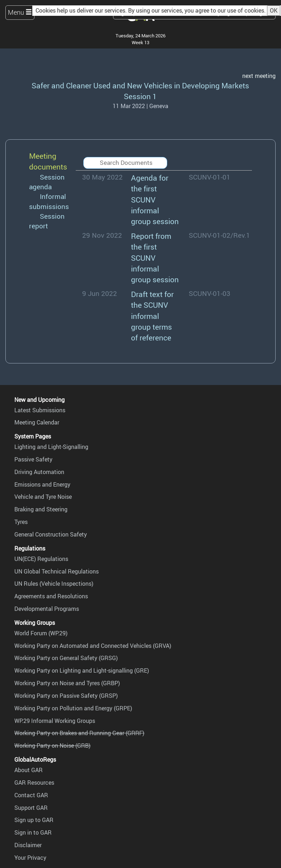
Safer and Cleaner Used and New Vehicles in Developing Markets (140, 85)
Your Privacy (30, 858)
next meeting (259, 76)
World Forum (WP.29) (41, 633)
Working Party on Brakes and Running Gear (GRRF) (79, 733)
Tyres (21, 522)
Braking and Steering (41, 509)
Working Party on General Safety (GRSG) (66, 658)
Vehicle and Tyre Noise (43, 497)
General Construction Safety (51, 534)
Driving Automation (39, 472)
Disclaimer (28, 845)
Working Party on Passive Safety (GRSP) (66, 696)
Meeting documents (48, 161)
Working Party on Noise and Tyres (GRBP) (67, 683)
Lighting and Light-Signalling (51, 447)
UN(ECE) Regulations (41, 559)
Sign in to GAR (33, 832)
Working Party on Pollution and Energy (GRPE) (73, 708)
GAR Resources (34, 783)
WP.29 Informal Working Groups (55, 721)
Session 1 (140, 96)
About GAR (29, 770)
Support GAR (31, 808)
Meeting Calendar (37, 422)
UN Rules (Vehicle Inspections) (54, 584)
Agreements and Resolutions (51, 596)
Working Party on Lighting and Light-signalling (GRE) (82, 670)
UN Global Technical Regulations (57, 571)
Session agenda (47, 182)
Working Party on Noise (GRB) (52, 746)
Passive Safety (33, 459)
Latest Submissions (40, 410)
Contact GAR (31, 795)
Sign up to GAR (34, 820)
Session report (47, 221)
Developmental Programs (47, 609)
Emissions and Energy (42, 484)
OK (274, 10)
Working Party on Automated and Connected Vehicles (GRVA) (93, 646)
